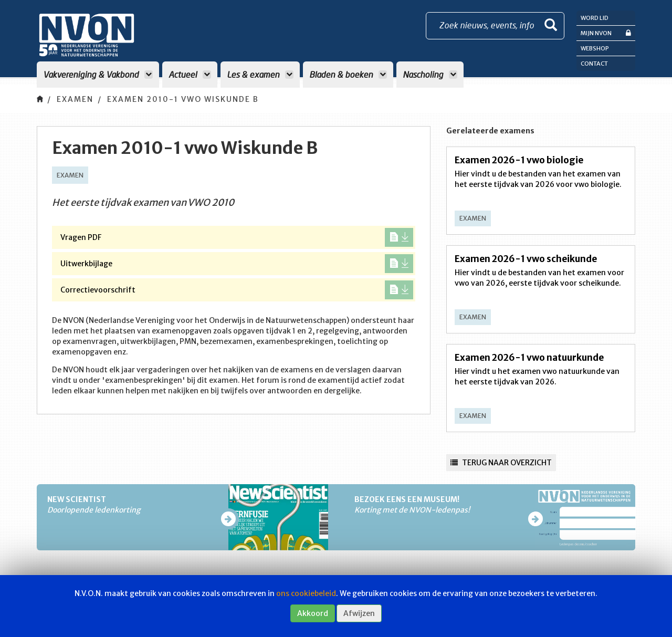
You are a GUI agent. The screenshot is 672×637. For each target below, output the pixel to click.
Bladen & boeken (348, 74)
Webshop (595, 48)
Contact (594, 64)
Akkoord (313, 613)
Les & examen (260, 74)
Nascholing (430, 74)
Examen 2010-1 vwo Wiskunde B (183, 99)
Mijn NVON (606, 33)
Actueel (190, 74)
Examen (75, 99)
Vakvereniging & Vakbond (98, 74)
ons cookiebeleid (306, 593)
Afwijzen (359, 613)
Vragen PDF (237, 237)
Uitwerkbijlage (237, 264)
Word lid (595, 18)
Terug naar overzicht (501, 463)
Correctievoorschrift (237, 290)
